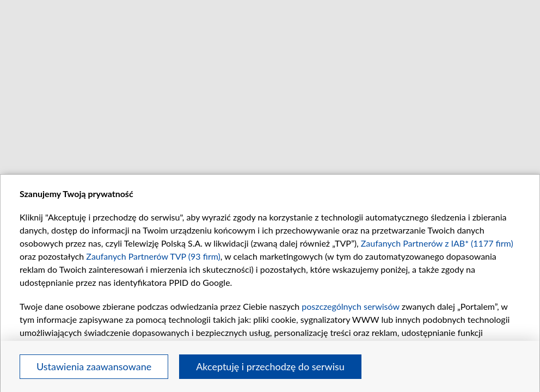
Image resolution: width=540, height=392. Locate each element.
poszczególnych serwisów (350, 306)
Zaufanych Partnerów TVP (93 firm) (153, 256)
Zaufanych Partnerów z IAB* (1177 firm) (437, 243)
